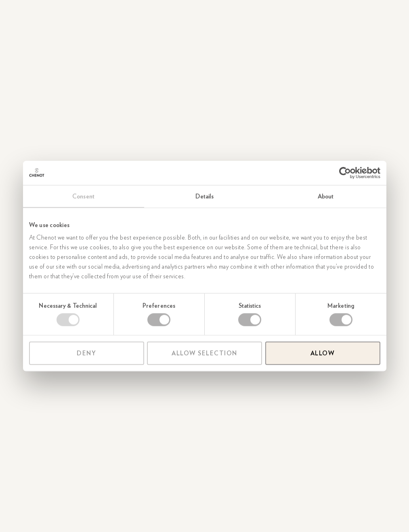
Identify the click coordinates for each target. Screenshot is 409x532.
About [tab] (326, 196)
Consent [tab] (83, 196)
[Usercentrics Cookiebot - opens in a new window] (345, 173)
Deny (86, 353)
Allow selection (204, 353)
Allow (323, 353)
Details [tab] (205, 196)
